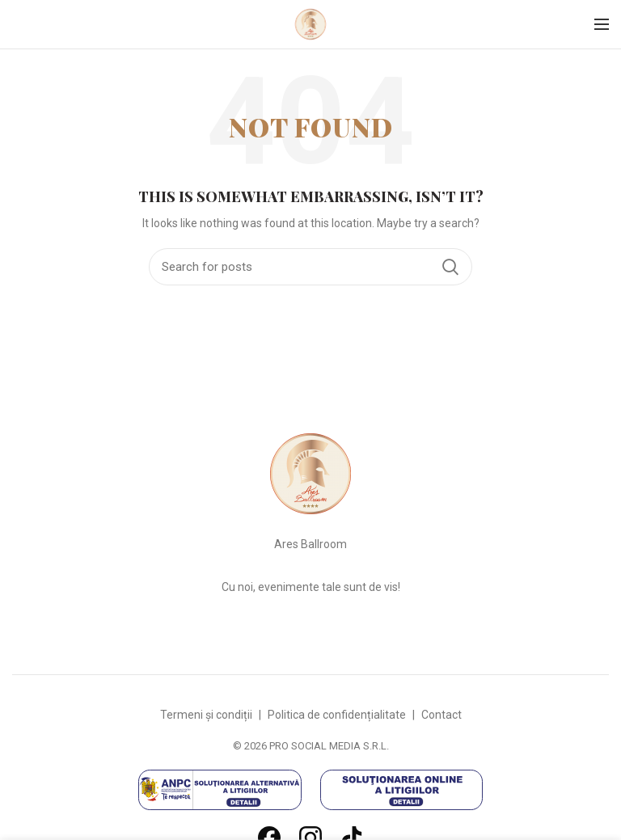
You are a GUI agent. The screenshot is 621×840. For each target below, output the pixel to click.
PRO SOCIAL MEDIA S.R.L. (329, 746)
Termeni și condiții (206, 715)
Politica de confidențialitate (337, 715)
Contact (441, 715)
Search (450, 267)
